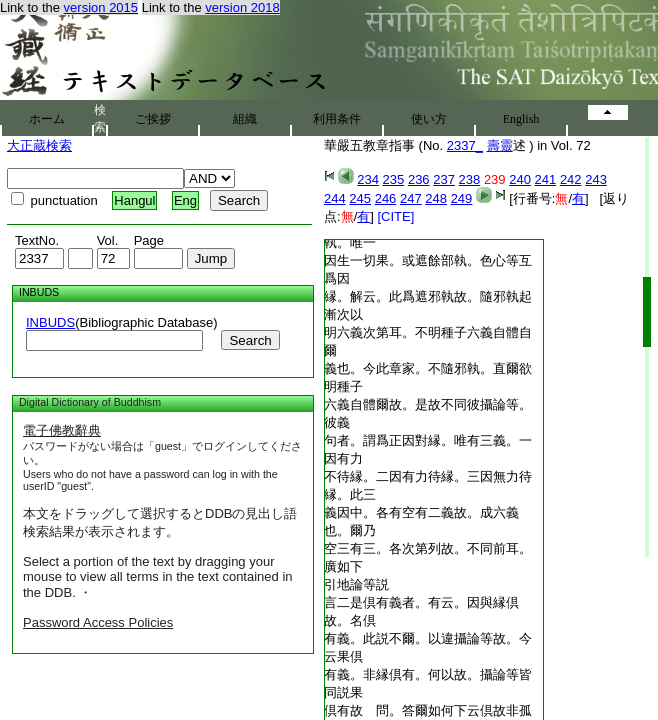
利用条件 (337, 119)
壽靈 (500, 145)
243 (596, 179)
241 (546, 179)
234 (368, 179)
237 (444, 179)
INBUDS (50, 322)
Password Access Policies (98, 622)
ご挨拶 (153, 119)
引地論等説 (356, 584)
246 (386, 198)
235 (394, 179)
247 (411, 198)
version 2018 (242, 7)
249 (462, 198)
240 (520, 179)
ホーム (47, 119)
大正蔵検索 (39, 145)
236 (419, 179)
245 (360, 198)
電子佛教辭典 (62, 430)
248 (436, 198)
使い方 (429, 119)
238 (470, 179)
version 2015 (101, 7)
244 (335, 198)
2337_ (465, 145)
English (521, 119)
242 (571, 179)
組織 (245, 119)
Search (250, 340)
